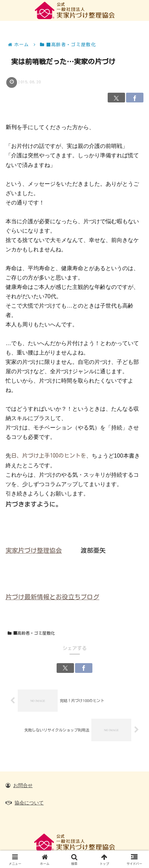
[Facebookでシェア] (135, 98)
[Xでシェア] (116, 98)
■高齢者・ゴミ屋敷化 (31, 633)
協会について (29, 803)
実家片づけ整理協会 (34, 550)
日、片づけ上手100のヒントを (49, 456)
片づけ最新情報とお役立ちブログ (52, 597)
